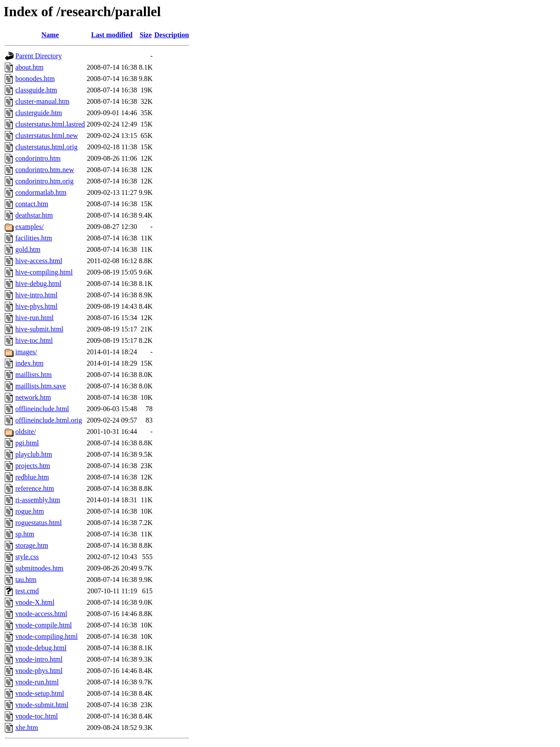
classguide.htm (36, 90)
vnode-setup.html (40, 693)
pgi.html (27, 443)
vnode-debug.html (41, 648)
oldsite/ (26, 432)
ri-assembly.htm (38, 500)
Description (172, 35)
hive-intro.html (36, 295)
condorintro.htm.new (45, 170)
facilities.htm (34, 238)
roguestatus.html (38, 523)
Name (50, 35)
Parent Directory (38, 56)
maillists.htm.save (41, 386)
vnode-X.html (35, 602)
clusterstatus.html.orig (46, 147)
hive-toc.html (34, 340)
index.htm (29, 363)
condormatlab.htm (41, 192)
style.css (27, 557)
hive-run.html (35, 318)
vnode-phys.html (39, 671)
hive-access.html (39, 261)
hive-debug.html (38, 284)
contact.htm (32, 204)
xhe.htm (27, 728)
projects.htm (33, 466)
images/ (26, 352)
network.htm (33, 397)
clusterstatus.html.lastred (50, 124)
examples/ (30, 227)
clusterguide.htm (39, 113)
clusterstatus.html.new (47, 136)
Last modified (112, 35)
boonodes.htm (35, 79)
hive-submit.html (39, 329)
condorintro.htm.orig (44, 181)
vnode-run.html (37, 682)
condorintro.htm (38, 158)
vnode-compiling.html (47, 636)
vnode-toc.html (37, 716)
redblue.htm (32, 477)
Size (146, 35)
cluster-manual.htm (42, 101)
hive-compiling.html (44, 272)
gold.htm (28, 249)
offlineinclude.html (42, 409)
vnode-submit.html (42, 705)
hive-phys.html (36, 306)
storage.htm (32, 545)
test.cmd (27, 591)
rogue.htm (30, 511)
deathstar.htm (34, 215)
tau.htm (26, 580)
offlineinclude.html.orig (49, 420)
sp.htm (25, 534)
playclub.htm (34, 454)
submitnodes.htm (39, 568)
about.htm (29, 67)
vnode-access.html (41, 614)
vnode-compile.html (44, 625)
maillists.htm (33, 375)
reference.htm (35, 488)
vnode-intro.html (39, 659)
